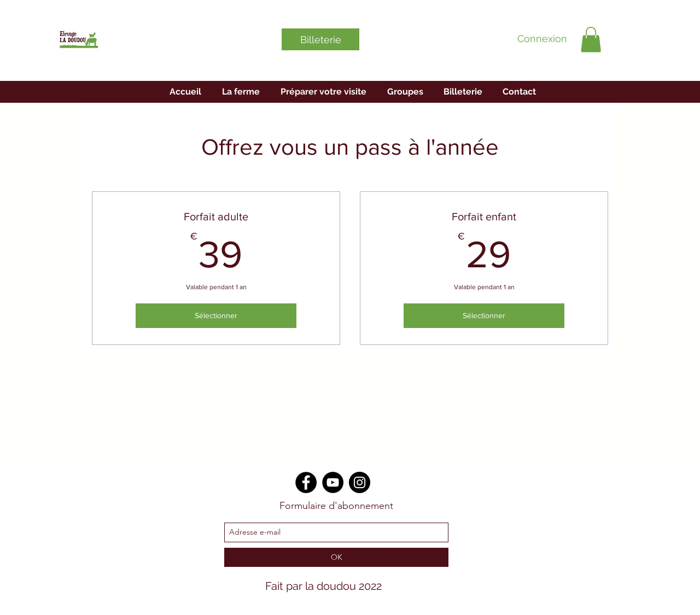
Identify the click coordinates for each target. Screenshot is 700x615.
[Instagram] (360, 482)
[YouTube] (333, 482)
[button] (591, 40)
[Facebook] (306, 482)
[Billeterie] (320, 39)
